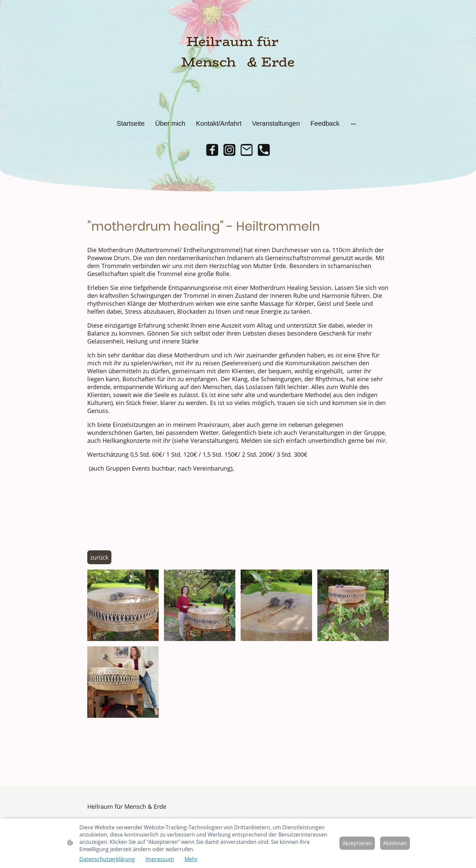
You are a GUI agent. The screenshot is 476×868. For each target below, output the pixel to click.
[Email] (247, 150)
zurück (99, 557)
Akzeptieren (357, 843)
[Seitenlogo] (238, 58)
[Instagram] (229, 150)
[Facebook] (212, 150)
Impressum (160, 859)
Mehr (191, 859)
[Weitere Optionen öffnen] (353, 124)
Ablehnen (395, 843)
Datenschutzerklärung (107, 859)
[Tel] (264, 150)
